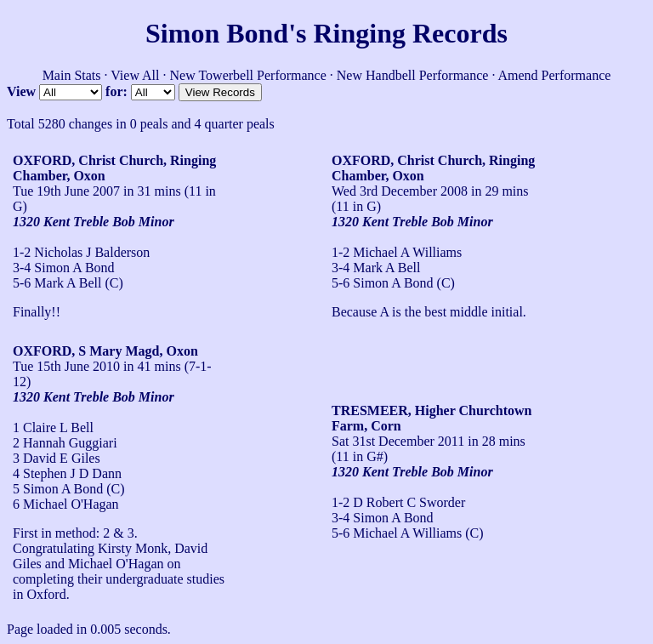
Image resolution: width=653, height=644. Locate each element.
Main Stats (72, 75)
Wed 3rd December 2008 (400, 191)
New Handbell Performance (413, 75)
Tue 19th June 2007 (66, 191)
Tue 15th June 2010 (66, 366)
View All (135, 75)
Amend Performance (555, 75)
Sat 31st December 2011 (398, 441)
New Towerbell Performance (248, 75)
